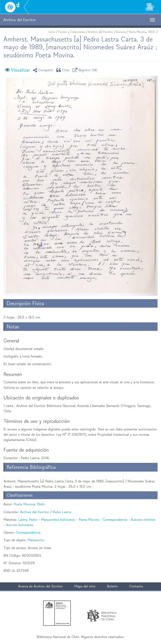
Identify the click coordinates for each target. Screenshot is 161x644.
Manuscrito (36, 540)
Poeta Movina (89, 519)
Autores (121, 32)
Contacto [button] (136, 586)
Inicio (52, 32)
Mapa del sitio (85, 586)
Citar (64, 70)
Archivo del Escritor (101, 32)
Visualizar (20, 70)
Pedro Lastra (62, 512)
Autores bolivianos (20, 525)
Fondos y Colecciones (72, 32)
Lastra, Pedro (28, 519)
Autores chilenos (143, 519)
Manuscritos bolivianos (58, 519)
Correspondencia (115, 519)
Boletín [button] (112, 586)
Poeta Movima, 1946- (142, 32)
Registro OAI (86, 70)
